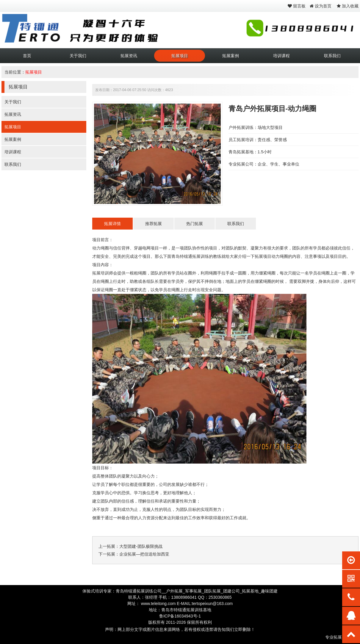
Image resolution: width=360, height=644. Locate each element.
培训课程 (281, 56)
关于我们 (78, 56)
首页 (27, 56)
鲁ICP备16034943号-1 (180, 616)
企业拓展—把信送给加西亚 (144, 554)
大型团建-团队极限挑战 (141, 546)
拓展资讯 (129, 56)
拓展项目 (180, 56)
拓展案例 (231, 56)
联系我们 (332, 56)
